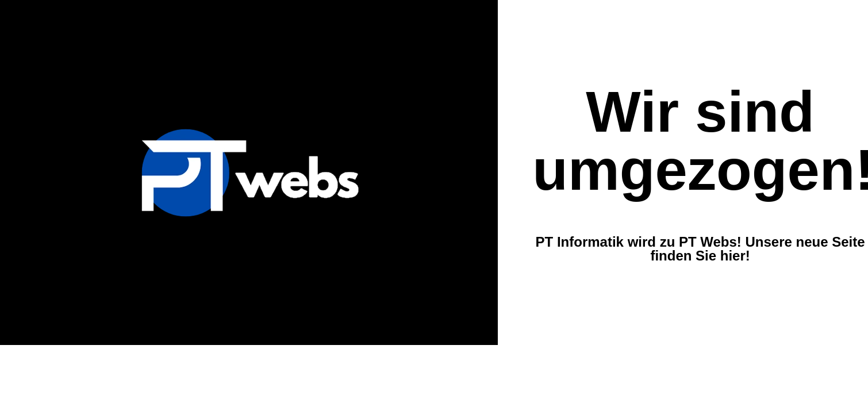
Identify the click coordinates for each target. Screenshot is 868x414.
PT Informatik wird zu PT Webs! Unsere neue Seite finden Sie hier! (700, 249)
